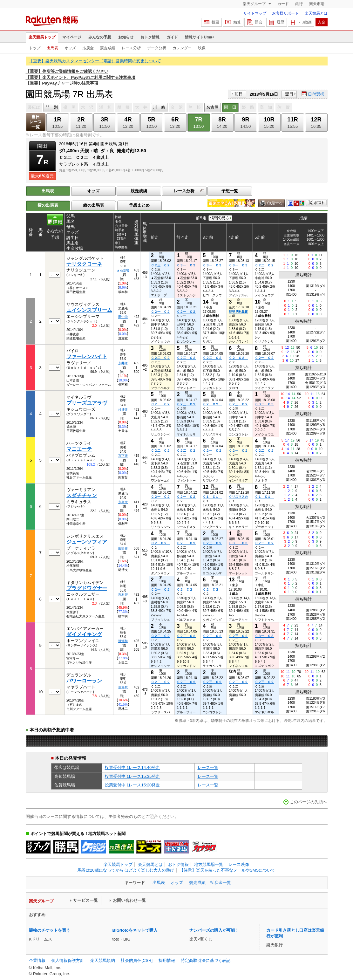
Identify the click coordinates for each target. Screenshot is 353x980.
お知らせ (126, 37)
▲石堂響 (123, 270)
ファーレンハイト (87, 356)
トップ (35, 48)
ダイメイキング (84, 634)
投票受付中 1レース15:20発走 (132, 785)
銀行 (299, 4)
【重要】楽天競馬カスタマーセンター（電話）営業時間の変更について (95, 61)
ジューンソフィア (87, 542)
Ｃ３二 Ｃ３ (264, 404)
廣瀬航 (123, 687)
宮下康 (123, 456)
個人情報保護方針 (68, 960)
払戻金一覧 (221, 883)
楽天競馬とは (316, 13)
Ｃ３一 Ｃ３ (186, 265)
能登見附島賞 (238, 312)
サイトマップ (255, 13)
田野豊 (123, 548)
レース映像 (239, 864)
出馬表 (52, 48)
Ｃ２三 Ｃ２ (160, 265)
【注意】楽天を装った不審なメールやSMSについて (227, 870)
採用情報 (167, 960)
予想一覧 (230, 191)
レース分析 (131, 48)
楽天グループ (255, 4)
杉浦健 (123, 410)
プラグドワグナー (87, 588)
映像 (202, 48)
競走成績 (108, 48)
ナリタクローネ (84, 264)
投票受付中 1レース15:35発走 (132, 776)
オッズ (70, 48)
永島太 (123, 502)
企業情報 (37, 960)
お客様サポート (285, 13)
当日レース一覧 (35, 122)
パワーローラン (84, 681)
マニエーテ (79, 449)
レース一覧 (208, 768)
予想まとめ (139, 205)
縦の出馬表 (94, 205)
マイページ (72, 37)
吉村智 (123, 595)
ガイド (172, 37)
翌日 (289, 94)
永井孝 (123, 363)
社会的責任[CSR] (137, 960)
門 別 (52, 107)
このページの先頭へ (308, 802)
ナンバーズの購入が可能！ (214, 930)
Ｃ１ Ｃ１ (212, 497)
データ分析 (157, 48)
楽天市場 (317, 4)
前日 (239, 94)
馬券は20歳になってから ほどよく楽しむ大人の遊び (126, 870)
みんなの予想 (100, 37)
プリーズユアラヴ (87, 403)
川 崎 (159, 107)
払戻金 (88, 48)
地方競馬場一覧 (209, 864)
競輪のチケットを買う (50, 930)
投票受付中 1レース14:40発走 (132, 768)
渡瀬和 (123, 641)
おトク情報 (150, 37)
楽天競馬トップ (42, 37)
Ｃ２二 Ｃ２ (264, 265)
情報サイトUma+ (200, 37)
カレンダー (182, 48)
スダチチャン (82, 495)
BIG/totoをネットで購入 (135, 930)
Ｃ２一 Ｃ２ (160, 312)
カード (283, 4)
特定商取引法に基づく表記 (206, 960)
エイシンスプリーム (89, 310)
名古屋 (212, 107)
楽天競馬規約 (103, 960)
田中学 (123, 317)
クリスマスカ (238, 497)
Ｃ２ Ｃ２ (238, 358)
